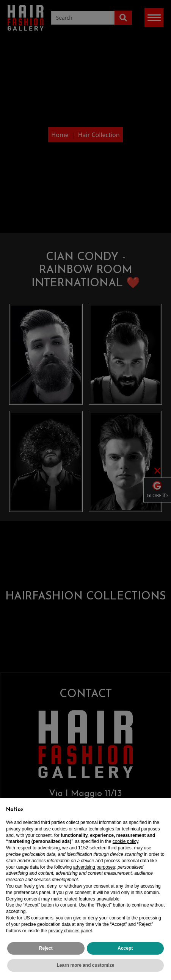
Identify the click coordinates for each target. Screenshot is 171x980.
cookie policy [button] (126, 844)
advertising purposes (94, 870)
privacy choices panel (70, 933)
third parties (120, 851)
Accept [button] (125, 951)
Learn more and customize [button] (85, 968)
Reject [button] (46, 951)
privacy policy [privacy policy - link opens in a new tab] (20, 832)
